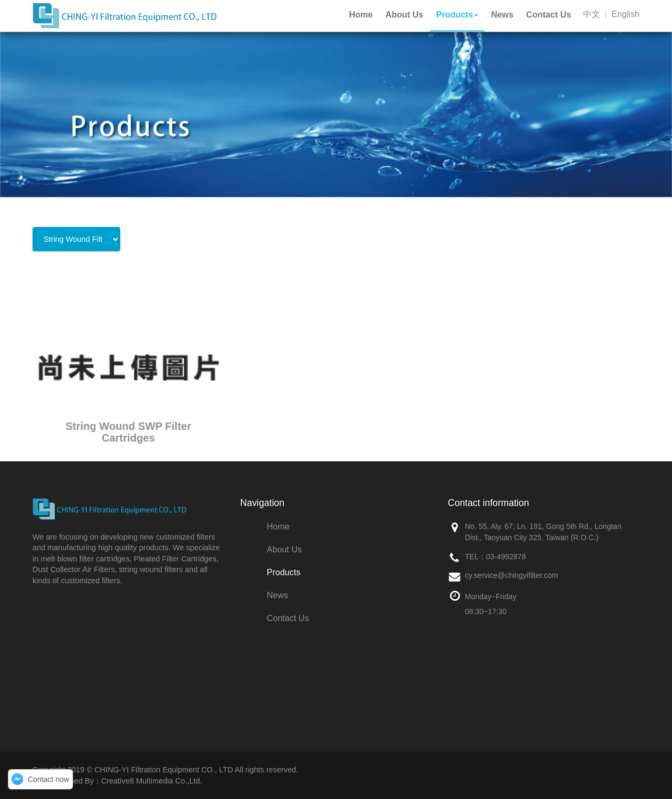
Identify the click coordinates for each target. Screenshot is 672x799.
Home (278, 527)
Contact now (48, 779)
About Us (284, 549)
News (277, 595)
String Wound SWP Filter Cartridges (128, 432)
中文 (592, 14)
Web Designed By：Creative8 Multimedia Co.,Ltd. (117, 781)
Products (284, 572)
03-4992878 (506, 557)
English (626, 14)
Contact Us (288, 618)
